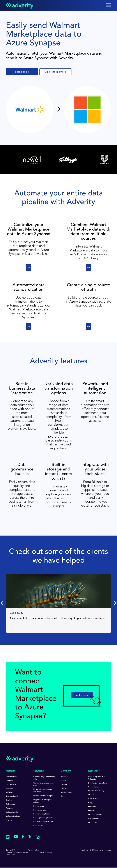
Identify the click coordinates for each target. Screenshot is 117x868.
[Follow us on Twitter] (30, 837)
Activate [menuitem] (9, 808)
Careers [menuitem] (64, 785)
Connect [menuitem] (9, 781)
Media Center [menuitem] (66, 792)
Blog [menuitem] (90, 803)
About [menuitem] (63, 781)
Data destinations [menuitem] (13, 816)
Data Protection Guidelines (17, 853)
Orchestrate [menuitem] (11, 785)
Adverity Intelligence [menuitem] (14, 796)
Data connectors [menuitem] (13, 812)
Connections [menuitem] (93, 787)
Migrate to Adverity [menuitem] (96, 791)
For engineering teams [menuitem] (43, 818)
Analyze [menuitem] (9, 800)
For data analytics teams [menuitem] (43, 822)
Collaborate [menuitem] (11, 804)
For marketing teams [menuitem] (42, 814)
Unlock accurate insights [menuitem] (43, 796)
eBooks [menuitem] (91, 795)
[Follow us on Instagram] (38, 837)
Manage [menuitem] (9, 789)
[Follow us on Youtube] (16, 837)
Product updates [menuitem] (95, 815)
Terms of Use (11, 850)
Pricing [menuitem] (9, 820)
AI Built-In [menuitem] (10, 792)
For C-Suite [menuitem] (38, 826)
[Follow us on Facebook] (23, 837)
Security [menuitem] (64, 777)
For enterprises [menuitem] (40, 810)
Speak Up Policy (46, 853)
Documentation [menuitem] (95, 819)
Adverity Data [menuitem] (12, 777)
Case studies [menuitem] (93, 799)
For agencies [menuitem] (39, 806)
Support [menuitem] (64, 796)
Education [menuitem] (92, 807)
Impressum (10, 855)
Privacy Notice (33, 850)
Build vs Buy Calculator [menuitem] (98, 783)
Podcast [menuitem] (91, 811)
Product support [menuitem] (95, 822)
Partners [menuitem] (64, 789)
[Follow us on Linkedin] (8, 837)
